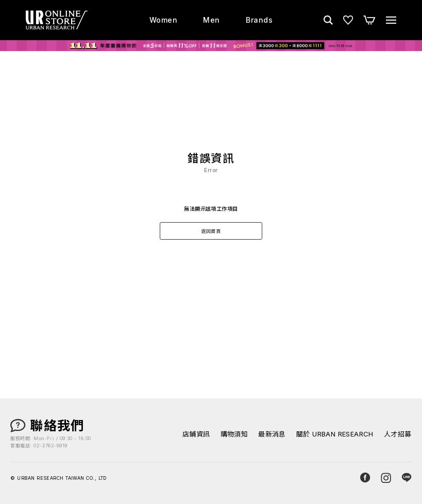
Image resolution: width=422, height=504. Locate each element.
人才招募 (398, 434)
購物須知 (234, 434)
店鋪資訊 (196, 434)
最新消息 (272, 434)
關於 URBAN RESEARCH (335, 434)
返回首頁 (211, 231)
